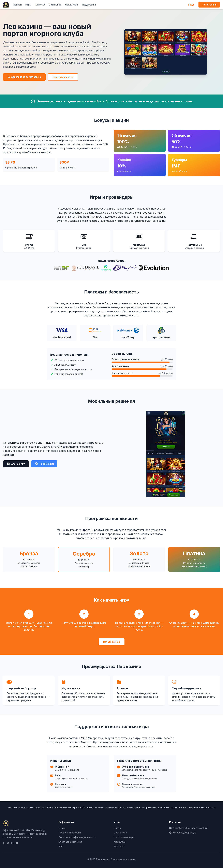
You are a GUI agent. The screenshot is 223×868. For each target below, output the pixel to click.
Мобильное (55, 5)
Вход (191, 5)
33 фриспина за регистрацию (24, 77)
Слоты (117, 828)
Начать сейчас (112, 642)
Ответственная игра (70, 842)
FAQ (61, 846)
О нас (62, 828)
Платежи (40, 5)
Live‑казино (120, 833)
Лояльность (72, 5)
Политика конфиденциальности (77, 837)
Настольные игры (124, 837)
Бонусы (18, 5)
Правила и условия (70, 833)
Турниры (119, 846)
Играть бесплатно (63, 77)
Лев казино (103, 859)
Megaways (120, 842)
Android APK (16, 464)
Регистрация (209, 5)
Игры (28, 5)
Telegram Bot (44, 464)
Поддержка (89, 5)
